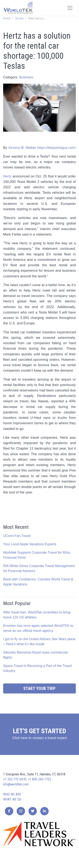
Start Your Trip (40, 688)
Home (7, 18)
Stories (19, 18)
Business (26, 77)
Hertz (7, 176)
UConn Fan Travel (17, 536)
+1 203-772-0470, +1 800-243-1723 (27, 779)
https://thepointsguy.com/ (57, 148)
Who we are (12, 794)
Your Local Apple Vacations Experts (30, 544)
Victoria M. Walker (22, 148)
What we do (12, 799)
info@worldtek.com (16, 784)
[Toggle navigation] (70, 8)
